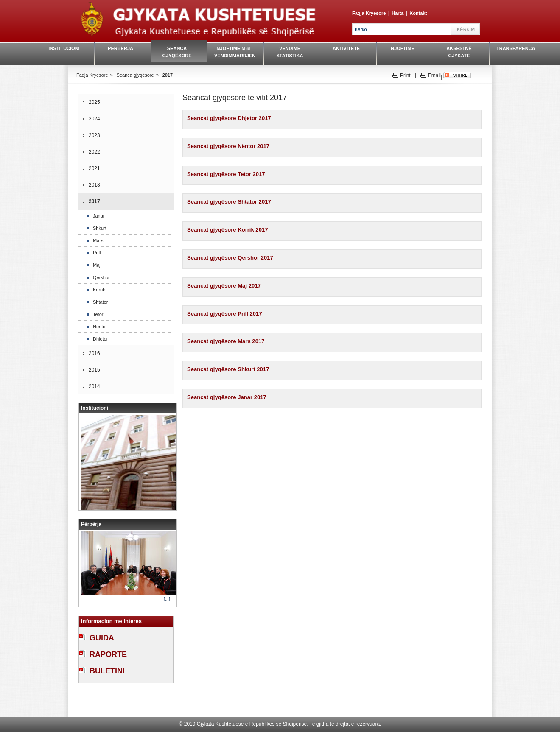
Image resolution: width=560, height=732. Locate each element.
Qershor (101, 277)
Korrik (99, 290)
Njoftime (403, 48)
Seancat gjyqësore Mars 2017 (226, 341)
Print (405, 75)
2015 (94, 370)
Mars (98, 240)
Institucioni (64, 48)
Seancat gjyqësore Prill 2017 (225, 314)
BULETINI (107, 671)
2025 (94, 102)
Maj (97, 265)
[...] (167, 599)
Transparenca (515, 48)
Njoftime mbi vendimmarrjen (233, 52)
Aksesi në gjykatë (459, 52)
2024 (94, 119)
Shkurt (100, 228)
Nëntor (100, 327)
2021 (94, 168)
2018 (94, 185)
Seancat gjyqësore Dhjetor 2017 (229, 118)
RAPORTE (108, 654)
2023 (94, 135)
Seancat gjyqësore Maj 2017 (224, 286)
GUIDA (102, 638)
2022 (94, 152)
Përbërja (120, 48)
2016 (94, 353)
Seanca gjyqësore (177, 52)
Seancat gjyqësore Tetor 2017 (226, 174)
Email (434, 75)
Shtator (100, 302)
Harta (398, 13)
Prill (97, 253)
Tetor (98, 314)
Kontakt (418, 13)
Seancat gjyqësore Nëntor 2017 (228, 146)
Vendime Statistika (290, 52)
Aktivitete (346, 48)
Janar (99, 216)
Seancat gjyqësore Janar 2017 (227, 397)
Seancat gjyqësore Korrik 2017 (227, 230)
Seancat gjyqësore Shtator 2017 (229, 202)
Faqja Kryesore (369, 13)
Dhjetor (100, 339)
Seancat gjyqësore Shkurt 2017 (228, 369)
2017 (168, 75)
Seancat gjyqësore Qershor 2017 (230, 258)
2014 (94, 386)
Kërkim (466, 29)
